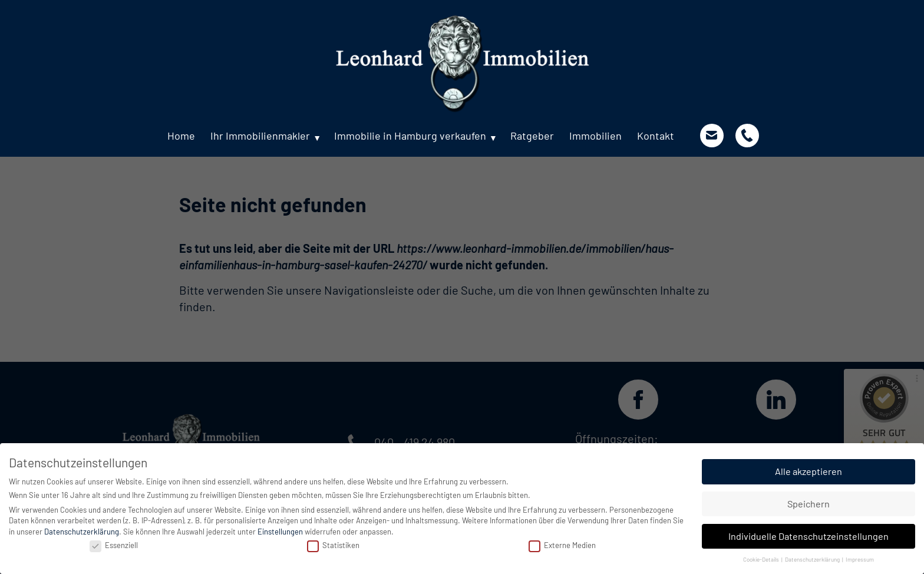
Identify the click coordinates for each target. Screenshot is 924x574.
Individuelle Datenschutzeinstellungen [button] (808, 536)
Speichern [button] (808, 504)
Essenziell (114, 545)
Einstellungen (280, 532)
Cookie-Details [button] (762, 559)
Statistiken (333, 545)
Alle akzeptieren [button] (808, 471)
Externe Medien (562, 545)
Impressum (860, 559)
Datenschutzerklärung (82, 532)
